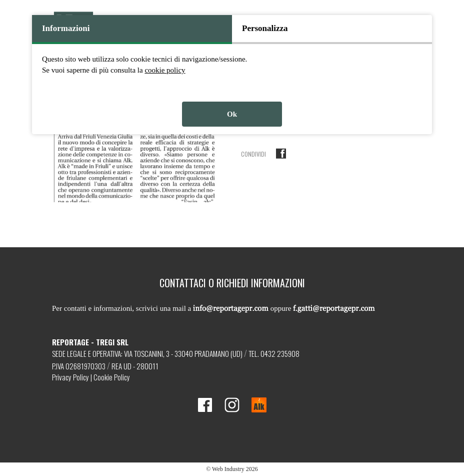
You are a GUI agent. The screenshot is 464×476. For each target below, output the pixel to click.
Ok (232, 114)
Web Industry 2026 (235, 469)
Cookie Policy (112, 377)
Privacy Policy (70, 377)
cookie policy (165, 70)
